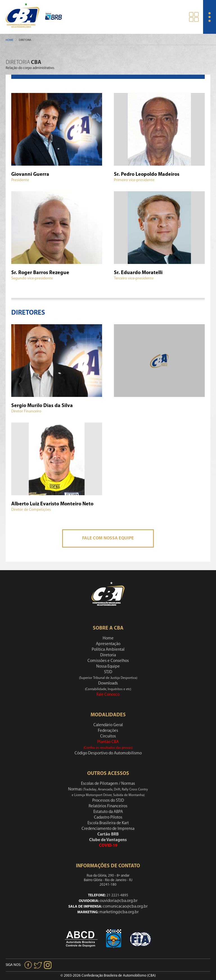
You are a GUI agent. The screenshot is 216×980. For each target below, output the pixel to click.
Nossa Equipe (108, 667)
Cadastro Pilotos (108, 818)
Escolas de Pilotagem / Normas (108, 784)
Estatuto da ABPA (108, 812)
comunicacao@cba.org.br (125, 907)
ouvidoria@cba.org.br (119, 901)
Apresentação (108, 644)
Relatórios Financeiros (108, 806)
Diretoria (108, 655)
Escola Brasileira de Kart (108, 823)
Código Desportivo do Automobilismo (108, 753)
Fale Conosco (108, 695)
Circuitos (108, 736)
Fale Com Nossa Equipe (108, 538)
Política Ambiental (108, 650)
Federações (108, 731)
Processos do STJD (108, 801)
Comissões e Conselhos (108, 661)
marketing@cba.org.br (119, 912)
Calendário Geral (108, 725)
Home (9, 40)
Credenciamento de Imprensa (108, 829)
